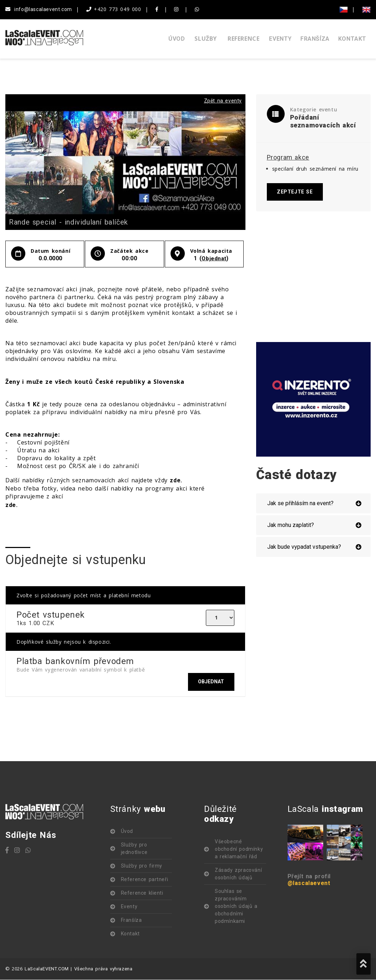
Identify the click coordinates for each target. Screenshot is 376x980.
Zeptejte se (296, 192)
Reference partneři (145, 880)
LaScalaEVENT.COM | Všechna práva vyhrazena (78, 969)
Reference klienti (142, 894)
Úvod (177, 39)
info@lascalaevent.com (39, 9)
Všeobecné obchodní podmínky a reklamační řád (239, 850)
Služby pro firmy (142, 866)
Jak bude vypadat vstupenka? (304, 547)
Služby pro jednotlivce (134, 849)
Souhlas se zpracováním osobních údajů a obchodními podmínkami (236, 907)
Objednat (214, 258)
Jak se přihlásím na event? (300, 504)
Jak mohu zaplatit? (291, 526)
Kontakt (352, 39)
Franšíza (315, 39)
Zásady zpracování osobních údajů (238, 875)
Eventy (280, 39)
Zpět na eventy (223, 101)
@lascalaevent (309, 884)
